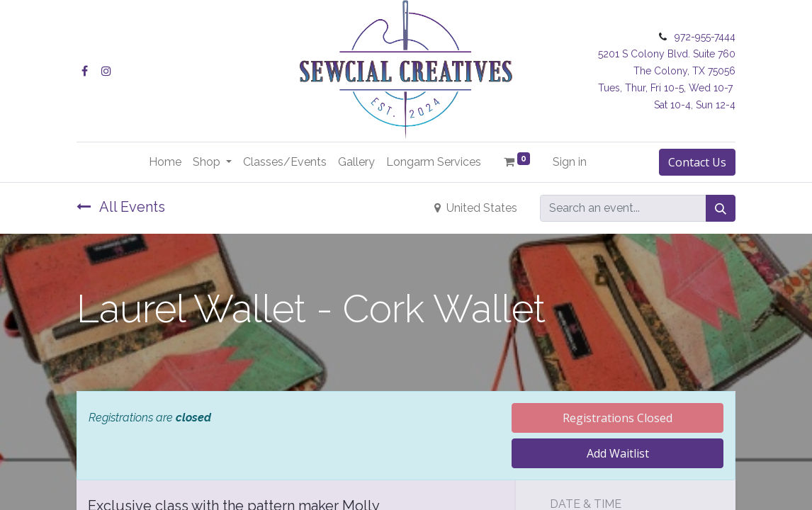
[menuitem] (165, 162)
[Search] (721, 208)
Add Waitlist (618, 453)
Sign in (570, 162)
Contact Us (697, 162)
